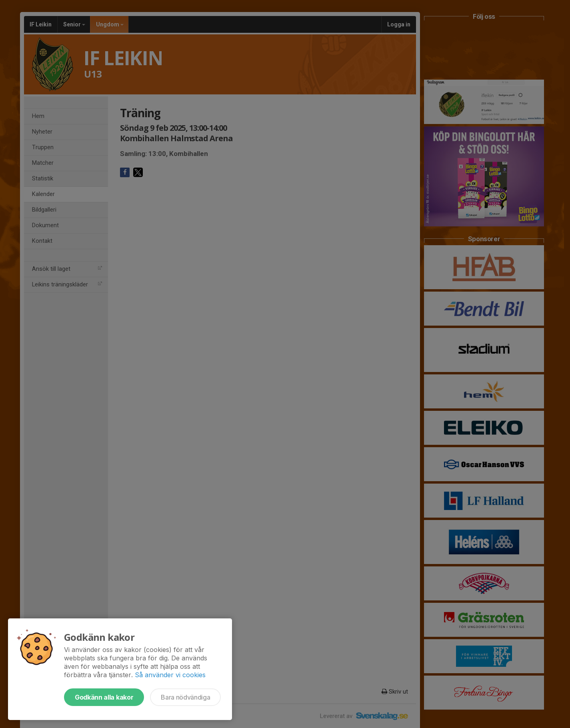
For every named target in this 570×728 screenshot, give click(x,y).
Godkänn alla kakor (104, 697)
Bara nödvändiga (185, 697)
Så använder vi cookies (170, 675)
